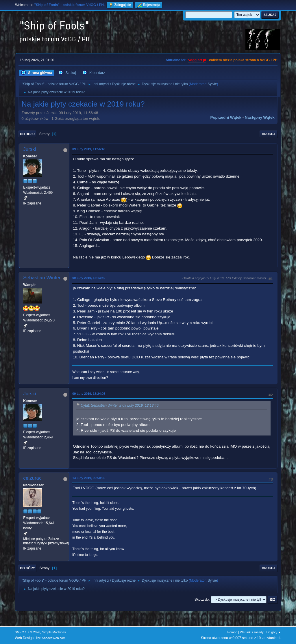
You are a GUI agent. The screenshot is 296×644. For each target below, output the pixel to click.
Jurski (29, 149)
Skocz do (202, 600)
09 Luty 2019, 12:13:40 (89, 278)
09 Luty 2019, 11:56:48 (89, 149)
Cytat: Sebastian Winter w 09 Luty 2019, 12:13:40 (120, 406)
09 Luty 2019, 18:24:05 (89, 394)
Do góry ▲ (274, 632)
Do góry (27, 568)
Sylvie (212, 84)
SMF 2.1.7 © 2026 (27, 632)
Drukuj (269, 134)
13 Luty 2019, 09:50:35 (89, 478)
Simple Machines (54, 632)
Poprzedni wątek (226, 117)
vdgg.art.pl (197, 60)
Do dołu (27, 134)
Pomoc (232, 632)
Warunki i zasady (252, 632)
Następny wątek (260, 117)
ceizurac (32, 478)
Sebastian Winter (42, 278)
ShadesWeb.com (54, 638)
